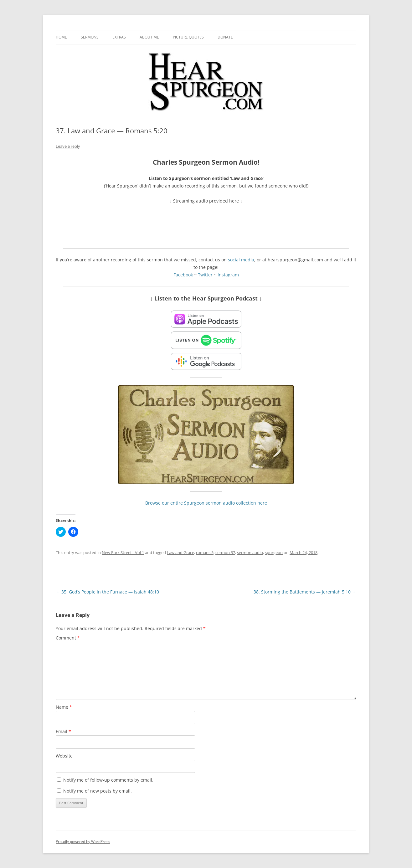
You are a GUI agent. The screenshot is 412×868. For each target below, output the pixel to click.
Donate (225, 37)
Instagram (228, 275)
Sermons (90, 37)
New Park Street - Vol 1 (123, 552)
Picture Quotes (188, 37)
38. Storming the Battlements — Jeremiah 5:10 (305, 592)
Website (64, 756)
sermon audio (250, 552)
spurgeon (274, 552)
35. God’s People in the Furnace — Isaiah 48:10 (107, 592)
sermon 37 (225, 552)
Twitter (205, 275)
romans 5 (205, 552)
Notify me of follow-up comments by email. (108, 780)
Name (64, 707)
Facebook (183, 275)
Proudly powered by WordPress (83, 842)
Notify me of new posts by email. (98, 791)
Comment (68, 638)
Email (63, 731)
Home (61, 37)
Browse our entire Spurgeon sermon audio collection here (206, 503)
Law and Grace (180, 552)
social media (241, 260)
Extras (119, 37)
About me (149, 37)
